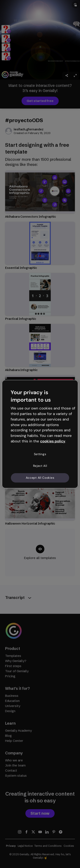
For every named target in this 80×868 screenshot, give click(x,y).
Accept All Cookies (40, 478)
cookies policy (53, 441)
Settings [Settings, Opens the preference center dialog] (40, 454)
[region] (40, 434)
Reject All (40, 466)
